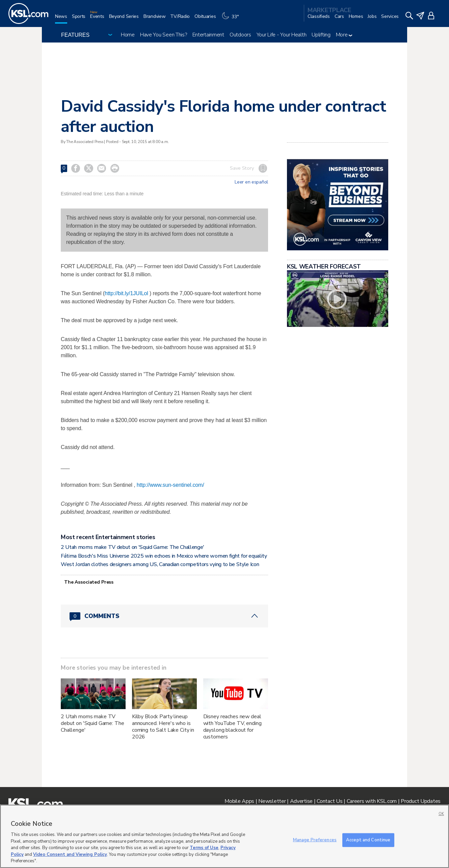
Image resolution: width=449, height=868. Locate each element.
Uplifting (321, 35)
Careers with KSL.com (372, 801)
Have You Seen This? (164, 35)
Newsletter (272, 801)
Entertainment (208, 35)
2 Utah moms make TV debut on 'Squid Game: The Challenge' (133, 547)
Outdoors (240, 35)
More (344, 35)
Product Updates (421, 801)
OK (441, 814)
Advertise (301, 801)
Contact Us (329, 801)
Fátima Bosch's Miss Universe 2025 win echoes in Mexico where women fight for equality (164, 556)
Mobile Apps (239, 801)
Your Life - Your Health (282, 35)
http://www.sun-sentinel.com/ (170, 485)
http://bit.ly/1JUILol (126, 293)
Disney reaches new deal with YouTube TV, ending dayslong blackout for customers (232, 727)
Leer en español (251, 182)
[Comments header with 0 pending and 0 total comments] (164, 616)
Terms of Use (204, 848)
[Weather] (232, 19)
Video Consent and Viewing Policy (70, 855)
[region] (224, 836)
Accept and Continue (368, 840)
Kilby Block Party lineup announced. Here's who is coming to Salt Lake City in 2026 (163, 727)
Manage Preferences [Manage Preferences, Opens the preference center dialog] (315, 840)
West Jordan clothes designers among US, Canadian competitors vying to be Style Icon (160, 564)
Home (128, 35)
